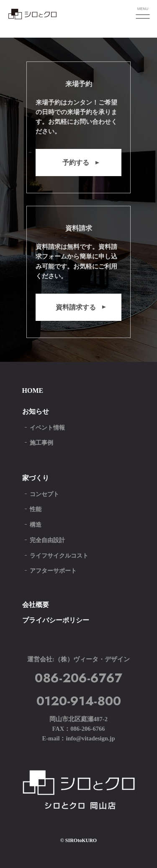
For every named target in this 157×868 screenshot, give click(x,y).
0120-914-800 (79, 701)
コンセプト (44, 494)
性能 (36, 509)
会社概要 (36, 605)
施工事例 (41, 443)
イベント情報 (47, 428)
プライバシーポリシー (56, 620)
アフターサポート (53, 571)
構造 (36, 525)
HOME (33, 390)
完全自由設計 (47, 540)
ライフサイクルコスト (59, 556)
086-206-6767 (78, 678)
